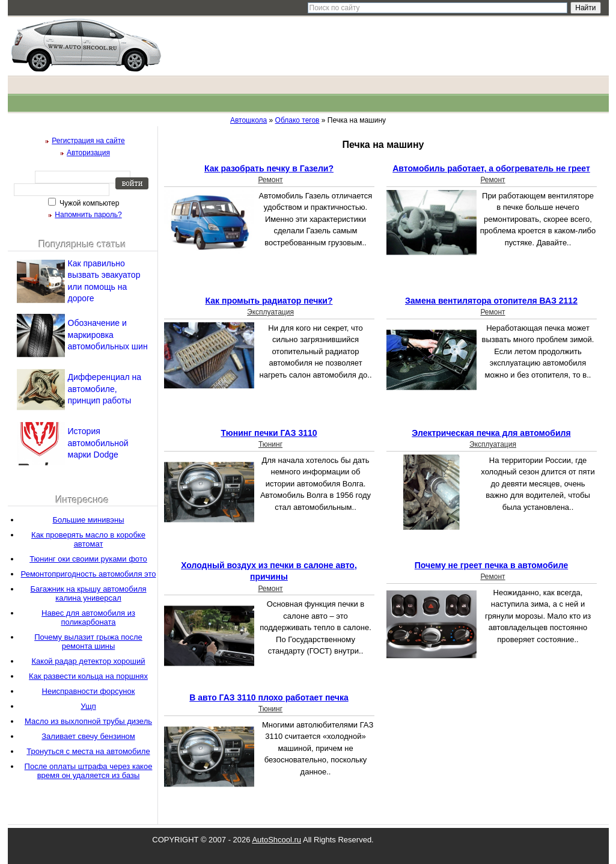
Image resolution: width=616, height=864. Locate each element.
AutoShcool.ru (276, 840)
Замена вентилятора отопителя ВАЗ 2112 (491, 301)
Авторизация (88, 153)
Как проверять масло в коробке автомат (88, 539)
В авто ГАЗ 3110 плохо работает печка (269, 697)
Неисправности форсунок (89, 691)
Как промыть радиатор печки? (269, 301)
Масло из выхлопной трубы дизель (88, 721)
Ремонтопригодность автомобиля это (89, 574)
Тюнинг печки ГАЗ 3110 (269, 433)
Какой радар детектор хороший (89, 661)
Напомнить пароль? (88, 215)
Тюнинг (270, 444)
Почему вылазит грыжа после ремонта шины (88, 642)
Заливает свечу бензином (88, 736)
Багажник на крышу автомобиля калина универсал (88, 593)
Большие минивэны (88, 520)
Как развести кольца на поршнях (88, 676)
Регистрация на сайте (88, 141)
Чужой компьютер (89, 203)
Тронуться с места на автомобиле (88, 751)
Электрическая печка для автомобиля (491, 433)
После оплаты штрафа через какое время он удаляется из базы (89, 771)
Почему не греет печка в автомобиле (491, 565)
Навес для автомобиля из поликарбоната (88, 617)
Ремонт (270, 180)
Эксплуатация (270, 312)
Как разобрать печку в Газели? (269, 168)
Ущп (88, 706)
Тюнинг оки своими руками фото (88, 559)
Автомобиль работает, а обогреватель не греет (491, 168)
